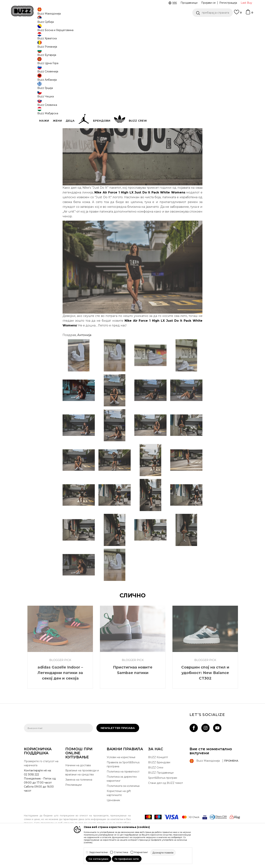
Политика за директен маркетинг (122, 806)
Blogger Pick (67, 29)
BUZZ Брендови (159, 790)
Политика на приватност (123, 799)
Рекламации (74, 812)
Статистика (121, 852)
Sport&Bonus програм (163, 805)
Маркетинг (141, 852)
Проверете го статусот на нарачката (41, 790)
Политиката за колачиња (123, 813)
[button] (213, 13)
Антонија (84, 362)
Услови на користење (121, 784)
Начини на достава (78, 792)
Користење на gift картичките (119, 820)
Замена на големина (79, 807)
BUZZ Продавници (161, 800)
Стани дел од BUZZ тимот (166, 810)
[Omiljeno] (238, 14)
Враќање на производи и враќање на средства (82, 800)
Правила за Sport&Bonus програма (123, 792)
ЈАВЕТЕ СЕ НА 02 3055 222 (86, 24)
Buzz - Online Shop (34, 29)
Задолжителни (98, 852)
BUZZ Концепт (158, 784)
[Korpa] (249, 14)
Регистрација (228, 3)
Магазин (52, 29)
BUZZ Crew (156, 795)
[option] (132, 24)
